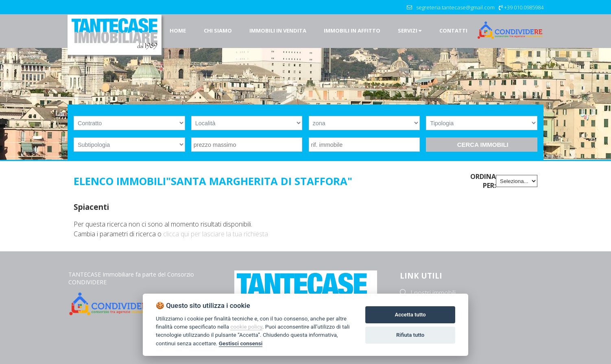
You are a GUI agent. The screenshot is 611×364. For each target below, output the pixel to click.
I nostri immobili (433, 293)
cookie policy (246, 327)
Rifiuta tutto (410, 335)
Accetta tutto (410, 315)
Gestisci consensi (241, 343)
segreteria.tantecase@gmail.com (455, 7)
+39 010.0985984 (524, 7)
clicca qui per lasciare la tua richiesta (216, 234)
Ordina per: (483, 181)
